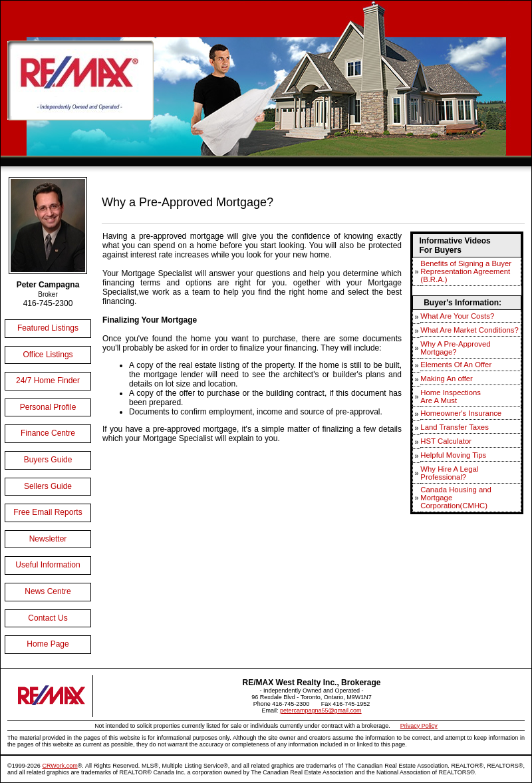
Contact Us (48, 618)
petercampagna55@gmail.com (321, 710)
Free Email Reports (48, 512)
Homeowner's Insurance (461, 413)
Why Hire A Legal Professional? (449, 473)
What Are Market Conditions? (469, 330)
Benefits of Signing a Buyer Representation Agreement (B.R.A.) (466, 271)
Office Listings (48, 355)
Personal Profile (48, 407)
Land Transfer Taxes (454, 427)
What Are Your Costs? (457, 316)
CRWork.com (60, 766)
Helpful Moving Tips (453, 455)
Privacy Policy (419, 726)
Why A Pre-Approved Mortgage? (455, 348)
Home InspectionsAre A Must (451, 396)
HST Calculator (446, 441)
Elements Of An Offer (456, 365)
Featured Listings (48, 328)
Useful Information (48, 565)
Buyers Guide (48, 460)
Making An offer (447, 379)
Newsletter (48, 539)
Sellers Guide (48, 486)
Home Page (48, 644)
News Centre (48, 591)
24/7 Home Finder (48, 381)
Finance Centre (48, 433)
